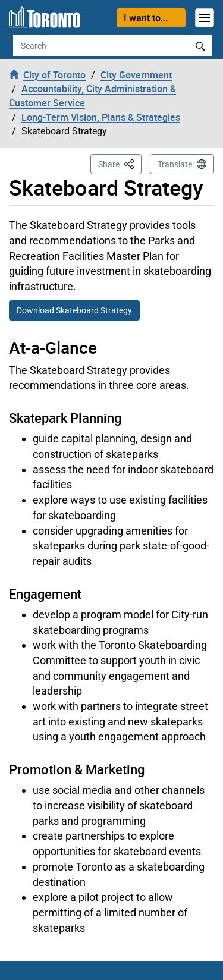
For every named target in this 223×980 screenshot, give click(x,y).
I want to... (146, 18)
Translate (175, 164)
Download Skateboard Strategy (74, 310)
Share (120, 163)
